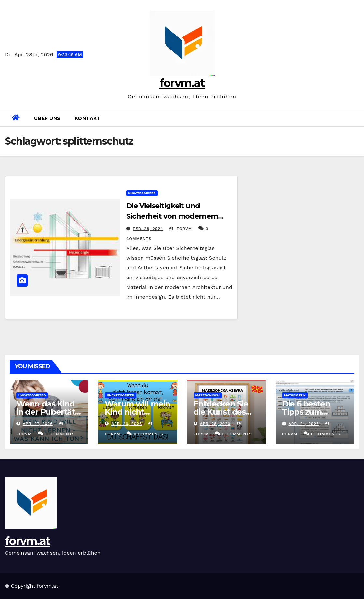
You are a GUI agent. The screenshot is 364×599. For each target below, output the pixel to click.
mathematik (295, 395)
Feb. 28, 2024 (148, 229)
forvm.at (182, 83)
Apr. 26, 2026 (127, 424)
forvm (181, 229)
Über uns (47, 118)
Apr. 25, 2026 (215, 424)
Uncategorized (142, 193)
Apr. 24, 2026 (304, 424)
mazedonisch (208, 395)
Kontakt (88, 118)
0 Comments (60, 434)
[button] (357, 118)
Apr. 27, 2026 (38, 424)
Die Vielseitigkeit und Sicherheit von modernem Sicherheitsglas (172, 216)
